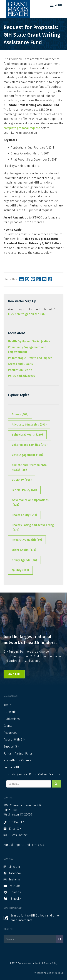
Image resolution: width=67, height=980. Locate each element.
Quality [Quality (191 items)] (20, 570)
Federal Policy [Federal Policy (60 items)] (24, 490)
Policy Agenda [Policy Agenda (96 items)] (24, 560)
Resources (10, 733)
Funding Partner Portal (18, 754)
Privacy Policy (51, 963)
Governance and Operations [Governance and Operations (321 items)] (30, 503)
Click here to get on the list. (26, 314)
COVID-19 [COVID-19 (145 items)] (22, 480)
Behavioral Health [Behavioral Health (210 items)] (27, 435)
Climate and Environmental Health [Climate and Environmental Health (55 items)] (30, 468)
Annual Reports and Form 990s (24, 845)
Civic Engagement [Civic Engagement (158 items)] (27, 455)
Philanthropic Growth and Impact (30, 358)
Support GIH (12, 747)
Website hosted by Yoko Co (49, 973)
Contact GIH (11, 767)
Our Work (10, 712)
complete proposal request (22, 128)
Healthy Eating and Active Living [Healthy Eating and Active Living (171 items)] (33, 528)
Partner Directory (49, 774)
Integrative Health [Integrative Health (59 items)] (27, 540)
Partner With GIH (14, 740)
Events (8, 726)
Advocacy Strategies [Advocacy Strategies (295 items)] (29, 425)
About (8, 705)
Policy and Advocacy (22, 376)
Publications (12, 719)
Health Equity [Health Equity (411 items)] (24, 515)
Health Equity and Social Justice (29, 341)
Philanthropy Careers (17, 760)
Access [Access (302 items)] (20, 414)
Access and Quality (21, 364)
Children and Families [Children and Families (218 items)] (30, 445)
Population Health (20, 370)
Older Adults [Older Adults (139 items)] (24, 550)
